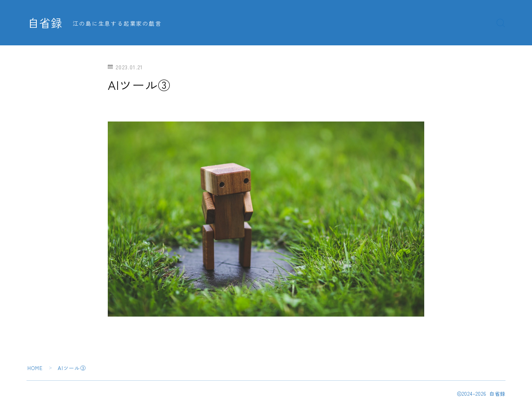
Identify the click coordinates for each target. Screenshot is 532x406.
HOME (35, 368)
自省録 (46, 23)
